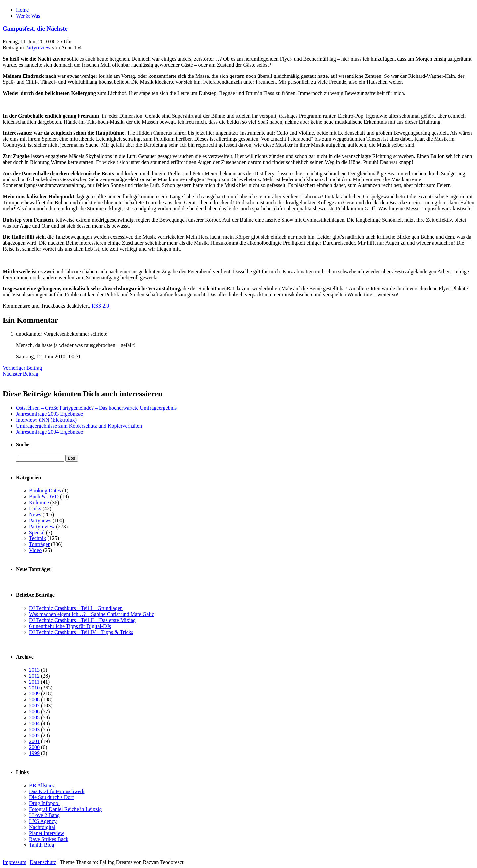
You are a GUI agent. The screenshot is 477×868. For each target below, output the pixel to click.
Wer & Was (28, 16)
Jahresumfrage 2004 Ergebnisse (50, 432)
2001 (34, 741)
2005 (34, 717)
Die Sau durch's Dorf (52, 797)
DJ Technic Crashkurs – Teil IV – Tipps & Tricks (81, 632)
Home (22, 10)
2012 (34, 676)
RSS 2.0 (100, 306)
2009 (34, 694)
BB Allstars (41, 785)
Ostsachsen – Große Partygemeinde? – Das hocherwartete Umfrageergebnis (96, 408)
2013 (34, 670)
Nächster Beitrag (21, 374)
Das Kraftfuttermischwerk (57, 791)
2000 (34, 747)
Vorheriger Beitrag (22, 368)
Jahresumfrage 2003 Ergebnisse (50, 414)
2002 (34, 735)
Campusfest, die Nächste (35, 29)
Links (35, 509)
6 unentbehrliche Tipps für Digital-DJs (70, 626)
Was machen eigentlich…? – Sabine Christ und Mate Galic (92, 614)
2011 (34, 682)
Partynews (40, 520)
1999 (34, 753)
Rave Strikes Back (49, 839)
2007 (34, 706)
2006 (34, 712)
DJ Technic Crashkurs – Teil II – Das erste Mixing (82, 620)
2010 (34, 688)
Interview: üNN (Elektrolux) (46, 420)
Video (35, 550)
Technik (38, 538)
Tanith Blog (42, 845)
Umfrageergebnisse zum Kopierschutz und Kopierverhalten (79, 426)
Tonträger (39, 544)
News (35, 514)
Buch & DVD (44, 497)
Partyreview (38, 48)
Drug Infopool (44, 803)
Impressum (14, 862)
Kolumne (39, 503)
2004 (34, 723)
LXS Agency (43, 821)
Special (37, 532)
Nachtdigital (42, 827)
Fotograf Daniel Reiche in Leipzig (65, 809)
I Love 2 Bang (44, 815)
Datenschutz (43, 862)
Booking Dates (45, 491)
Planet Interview (47, 833)
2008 (34, 700)
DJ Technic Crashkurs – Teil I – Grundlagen (76, 608)
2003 (34, 729)
